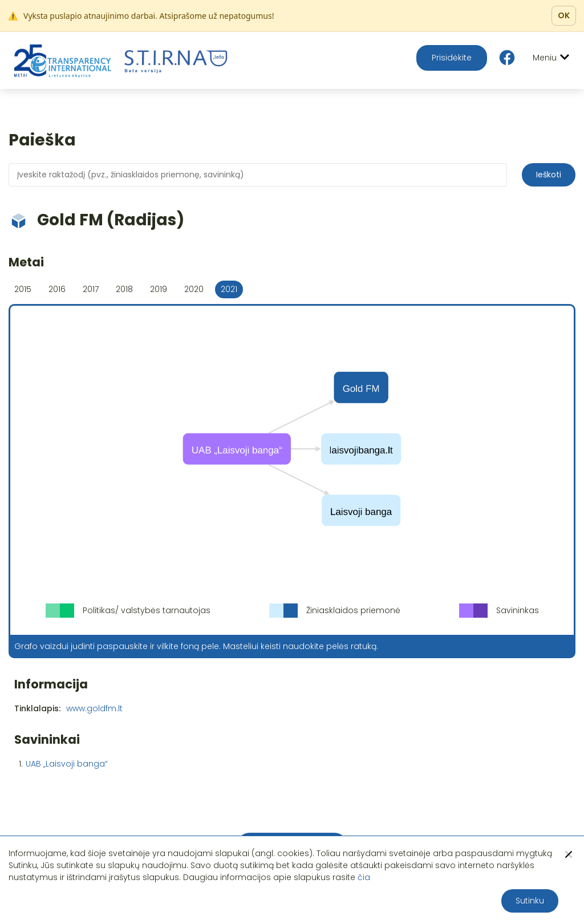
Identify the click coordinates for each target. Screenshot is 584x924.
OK (564, 15)
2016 (57, 289)
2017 (91, 289)
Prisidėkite (452, 58)
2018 (124, 289)
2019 (159, 289)
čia (364, 877)
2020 (194, 289)
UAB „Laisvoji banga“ (67, 764)
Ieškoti (549, 175)
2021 (229, 289)
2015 (23, 289)
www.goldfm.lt (94, 708)
